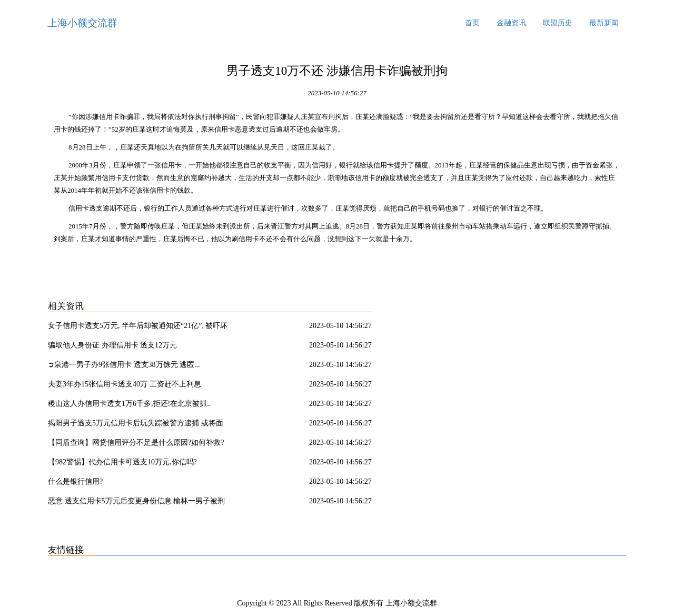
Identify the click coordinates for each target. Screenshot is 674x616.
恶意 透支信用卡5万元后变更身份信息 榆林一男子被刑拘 (136, 503)
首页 (472, 23)
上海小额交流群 (82, 23)
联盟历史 (558, 23)
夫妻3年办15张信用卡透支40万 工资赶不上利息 (125, 384)
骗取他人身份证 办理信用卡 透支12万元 (112, 345)
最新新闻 (604, 23)
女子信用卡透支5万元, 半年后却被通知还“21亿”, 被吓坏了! (138, 327)
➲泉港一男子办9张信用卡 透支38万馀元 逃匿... (124, 365)
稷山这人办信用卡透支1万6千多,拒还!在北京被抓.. (129, 404)
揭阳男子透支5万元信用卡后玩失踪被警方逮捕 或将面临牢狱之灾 (136, 425)
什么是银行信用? (75, 481)
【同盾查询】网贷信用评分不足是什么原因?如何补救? (136, 443)
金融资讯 (511, 23)
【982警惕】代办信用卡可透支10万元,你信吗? (122, 462)
